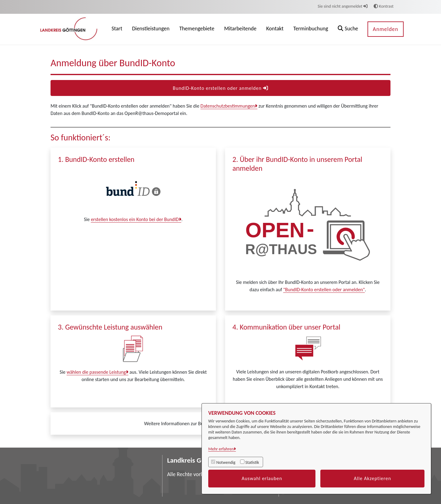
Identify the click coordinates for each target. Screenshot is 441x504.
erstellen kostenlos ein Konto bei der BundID (135, 219)
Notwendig (226, 462)
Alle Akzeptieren (372, 478)
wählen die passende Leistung (96, 372)
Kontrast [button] (384, 6)
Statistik (252, 462)
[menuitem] (117, 29)
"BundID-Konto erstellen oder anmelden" (324, 290)
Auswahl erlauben (262, 478)
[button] (348, 29)
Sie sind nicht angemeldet (343, 6)
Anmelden (385, 29)
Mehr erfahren (221, 449)
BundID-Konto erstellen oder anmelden (220, 88)
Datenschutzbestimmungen (228, 106)
